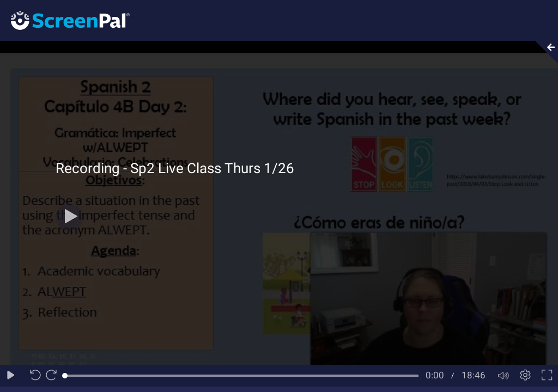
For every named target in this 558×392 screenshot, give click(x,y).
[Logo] (65, 20)
